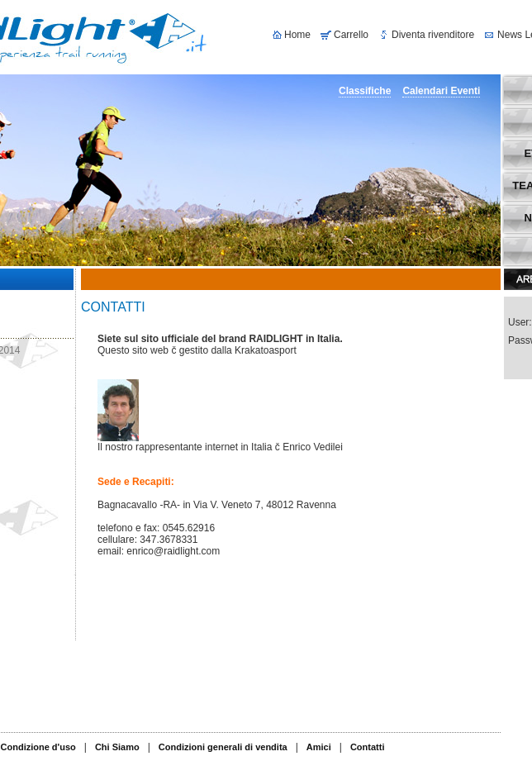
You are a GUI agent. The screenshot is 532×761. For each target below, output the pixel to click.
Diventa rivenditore (433, 35)
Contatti (368, 747)
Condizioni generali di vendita (223, 747)
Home (297, 35)
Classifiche (365, 91)
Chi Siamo (117, 747)
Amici (319, 747)
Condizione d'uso (38, 747)
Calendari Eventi (441, 91)
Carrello (351, 35)
